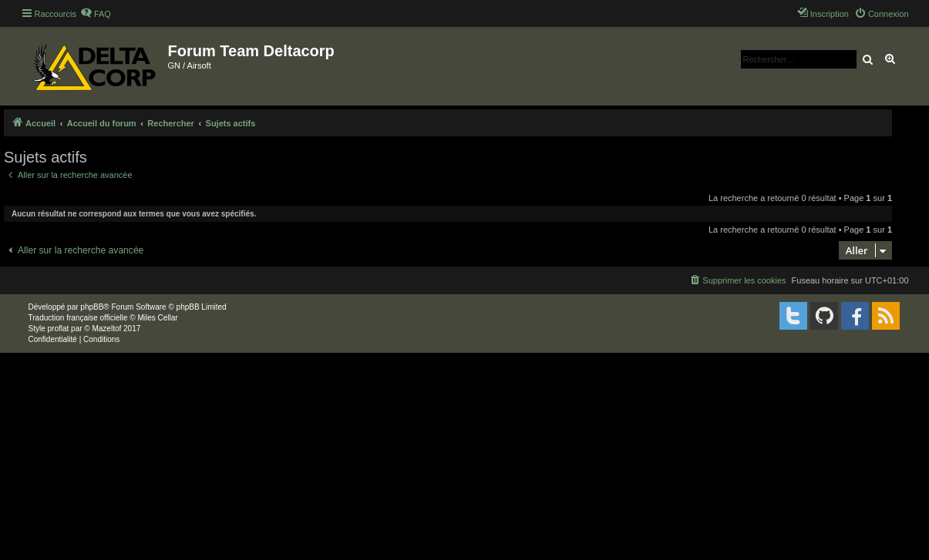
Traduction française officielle (78, 318)
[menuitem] (96, 14)
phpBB (92, 307)
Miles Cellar (157, 318)
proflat (59, 329)
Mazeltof (106, 329)
